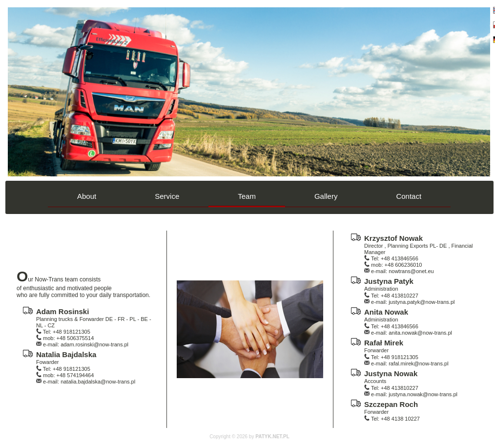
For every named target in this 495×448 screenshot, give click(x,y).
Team (247, 196)
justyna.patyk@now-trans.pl (422, 302)
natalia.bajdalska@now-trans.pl (98, 382)
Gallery (326, 196)
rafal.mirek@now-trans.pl (418, 363)
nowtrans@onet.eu (411, 271)
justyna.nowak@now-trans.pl (423, 394)
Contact (409, 196)
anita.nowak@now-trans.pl (420, 333)
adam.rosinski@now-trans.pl (94, 344)
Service (167, 196)
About (87, 196)
